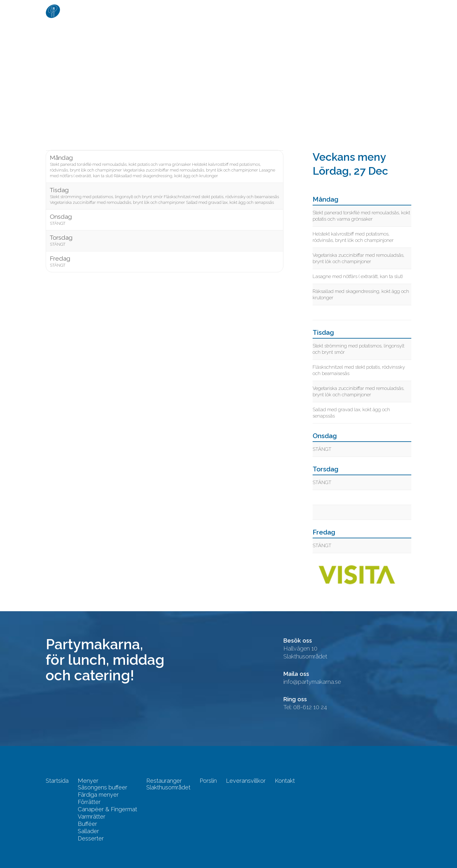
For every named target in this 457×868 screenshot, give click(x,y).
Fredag (60, 259)
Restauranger (258, 11)
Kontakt (394, 11)
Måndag (61, 158)
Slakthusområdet (168, 787)
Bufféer (87, 824)
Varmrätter (92, 817)
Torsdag (61, 238)
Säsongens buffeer (103, 787)
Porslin (301, 11)
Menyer (216, 11)
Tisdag (59, 190)
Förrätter (89, 802)
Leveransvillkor (347, 11)
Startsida (180, 11)
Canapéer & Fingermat (107, 809)
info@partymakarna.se (312, 682)
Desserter (91, 839)
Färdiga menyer (98, 795)
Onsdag (61, 217)
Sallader (88, 831)
